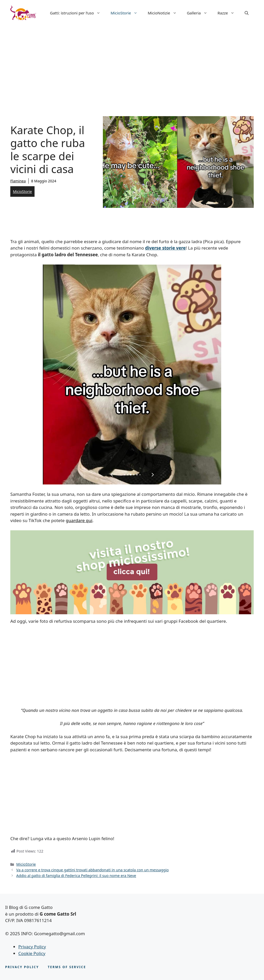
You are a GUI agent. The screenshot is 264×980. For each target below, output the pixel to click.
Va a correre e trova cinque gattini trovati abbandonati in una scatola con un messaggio (92, 870)
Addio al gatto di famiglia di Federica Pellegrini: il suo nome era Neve (76, 876)
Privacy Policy (32, 947)
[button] (247, 13)
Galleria (200, 13)
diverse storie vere (165, 248)
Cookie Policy (32, 953)
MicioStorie (127, 13)
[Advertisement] (132, 64)
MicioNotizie (165, 13)
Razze (229, 13)
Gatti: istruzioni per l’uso (78, 13)
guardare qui (79, 520)
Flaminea (18, 181)
